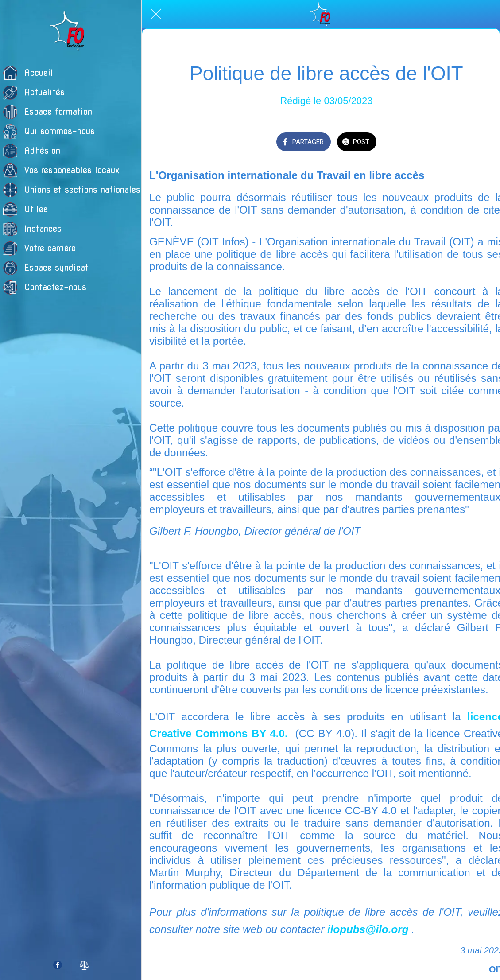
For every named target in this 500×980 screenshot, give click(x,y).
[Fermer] (156, 14)
